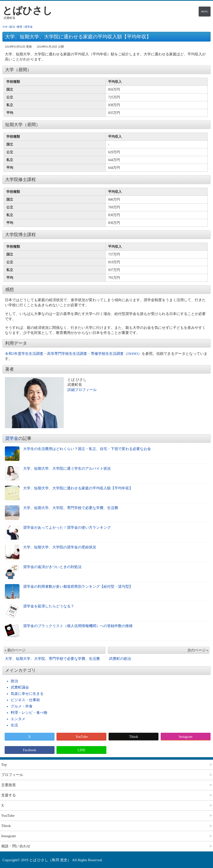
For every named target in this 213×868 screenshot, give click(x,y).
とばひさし (27, 11)
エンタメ (18, 719)
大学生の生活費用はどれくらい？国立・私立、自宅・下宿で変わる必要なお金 (87, 449)
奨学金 (12, 438)
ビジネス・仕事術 (25, 700)
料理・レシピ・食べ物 (29, 713)
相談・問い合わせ (16, 846)
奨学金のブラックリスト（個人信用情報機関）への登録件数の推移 (78, 626)
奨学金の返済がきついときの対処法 (52, 567)
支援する (9, 795)
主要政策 (9, 785)
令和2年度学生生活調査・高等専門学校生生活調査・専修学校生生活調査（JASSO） (73, 354)
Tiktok (134, 737)
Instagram (185, 737)
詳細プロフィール (82, 390)
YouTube (81, 737)
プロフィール (12, 775)
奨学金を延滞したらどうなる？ (49, 606)
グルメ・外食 (22, 706)
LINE (82, 750)
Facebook (29, 750)
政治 (14, 681)
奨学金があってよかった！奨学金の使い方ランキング (67, 528)
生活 (14, 725)
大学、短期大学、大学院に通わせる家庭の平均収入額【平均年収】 (78, 488)
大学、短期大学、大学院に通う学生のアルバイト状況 (67, 468)
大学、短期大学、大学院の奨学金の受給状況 (60, 547)
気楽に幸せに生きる (27, 694)
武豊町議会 (20, 687)
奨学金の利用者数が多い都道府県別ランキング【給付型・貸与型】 (78, 587)
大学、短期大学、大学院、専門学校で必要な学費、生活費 (71, 508)
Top (4, 765)
